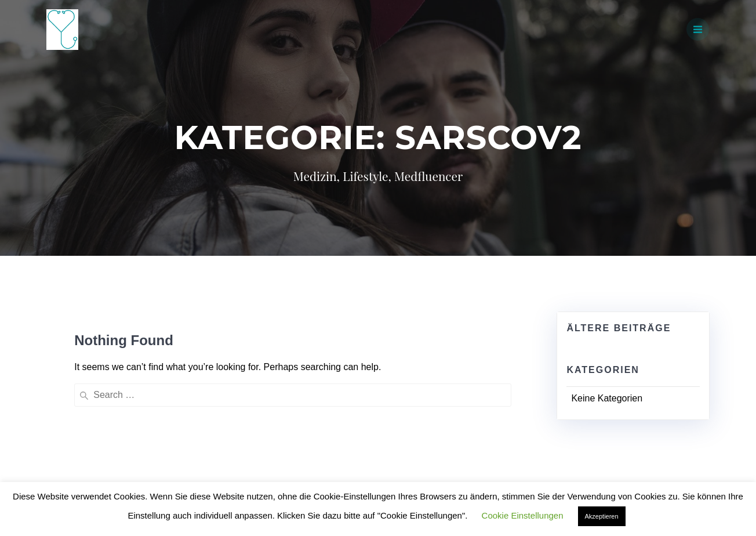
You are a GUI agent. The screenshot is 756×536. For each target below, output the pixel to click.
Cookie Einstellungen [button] (523, 515)
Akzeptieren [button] (602, 516)
